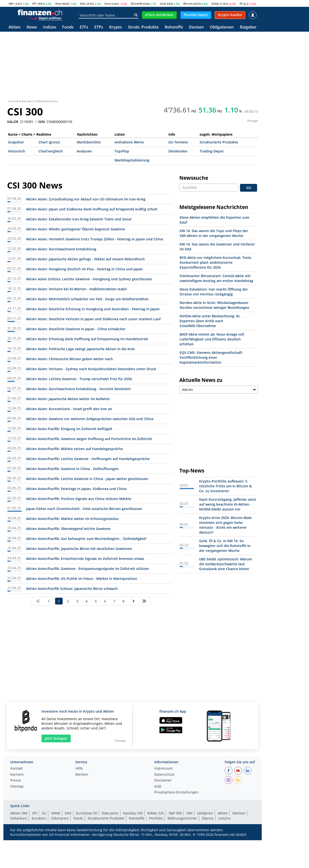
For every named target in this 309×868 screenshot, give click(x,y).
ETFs (84, 27)
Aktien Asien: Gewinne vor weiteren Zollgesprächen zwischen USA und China (90, 419)
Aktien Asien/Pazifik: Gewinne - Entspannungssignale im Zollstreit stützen (87, 569)
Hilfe (79, 769)
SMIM (56, 813)
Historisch (17, 151)
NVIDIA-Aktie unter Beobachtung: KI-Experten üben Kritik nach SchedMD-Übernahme (210, 321)
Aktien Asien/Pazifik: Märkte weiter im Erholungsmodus (72, 519)
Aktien (14, 27)
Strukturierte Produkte (219, 142)
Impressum (164, 769)
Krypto (116, 27)
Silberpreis (60, 818)
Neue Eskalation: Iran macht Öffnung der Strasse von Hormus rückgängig (214, 292)
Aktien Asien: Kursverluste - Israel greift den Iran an (69, 409)
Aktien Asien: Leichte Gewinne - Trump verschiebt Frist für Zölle (79, 379)
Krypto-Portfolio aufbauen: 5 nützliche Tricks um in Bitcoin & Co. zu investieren (225, 486)
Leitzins (225, 818)
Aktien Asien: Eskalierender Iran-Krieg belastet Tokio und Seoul (79, 219)
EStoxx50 (136, 4)
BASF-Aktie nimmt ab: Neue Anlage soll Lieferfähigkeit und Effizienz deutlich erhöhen (212, 339)
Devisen (196, 27)
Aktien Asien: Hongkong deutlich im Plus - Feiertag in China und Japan (84, 269)
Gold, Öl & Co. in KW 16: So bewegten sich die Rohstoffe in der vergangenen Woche (225, 546)
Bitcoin (188, 4)
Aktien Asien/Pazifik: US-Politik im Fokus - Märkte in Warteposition (82, 579)
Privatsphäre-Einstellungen (176, 793)
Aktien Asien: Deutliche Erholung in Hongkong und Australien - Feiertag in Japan (93, 309)
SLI (44, 813)
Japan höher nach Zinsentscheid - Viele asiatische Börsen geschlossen (84, 509)
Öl (241, 4)
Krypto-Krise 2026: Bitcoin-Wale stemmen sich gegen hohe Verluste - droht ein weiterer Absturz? (225, 525)
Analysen (84, 151)
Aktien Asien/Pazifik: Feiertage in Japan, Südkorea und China (76, 489)
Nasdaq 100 (133, 813)
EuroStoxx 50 (87, 813)
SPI (34, 4)
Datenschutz (164, 775)
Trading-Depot (212, 151)
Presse (16, 781)
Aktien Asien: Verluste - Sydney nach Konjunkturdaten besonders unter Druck (91, 369)
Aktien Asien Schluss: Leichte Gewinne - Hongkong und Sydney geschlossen (89, 279)
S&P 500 (175, 813)
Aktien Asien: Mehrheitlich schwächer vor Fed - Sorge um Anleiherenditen (87, 299)
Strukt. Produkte (143, 27)
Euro (108, 4)
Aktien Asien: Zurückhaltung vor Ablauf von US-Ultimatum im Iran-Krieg (86, 199)
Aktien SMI (19, 813)
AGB (158, 787)
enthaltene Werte (129, 142)
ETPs (99, 27)
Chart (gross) (49, 142)
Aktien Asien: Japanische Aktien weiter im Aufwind (68, 399)
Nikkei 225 (156, 813)
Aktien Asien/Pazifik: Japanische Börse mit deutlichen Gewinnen (79, 549)
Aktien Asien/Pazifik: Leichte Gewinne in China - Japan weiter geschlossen (87, 479)
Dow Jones (110, 813)
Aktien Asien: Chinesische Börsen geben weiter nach (69, 359)
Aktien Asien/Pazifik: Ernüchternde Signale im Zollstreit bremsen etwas (85, 559)
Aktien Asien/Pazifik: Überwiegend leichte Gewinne (68, 529)
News (32, 27)
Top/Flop (122, 151)
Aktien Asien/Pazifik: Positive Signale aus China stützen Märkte (79, 499)
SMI (11, 4)
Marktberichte (89, 142)
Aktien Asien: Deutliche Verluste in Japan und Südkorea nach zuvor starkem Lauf (93, 319)
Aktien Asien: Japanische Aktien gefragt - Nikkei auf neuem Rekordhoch (85, 259)
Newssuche (194, 178)
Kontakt (16, 769)
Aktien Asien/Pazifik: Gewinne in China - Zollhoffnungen (72, 469)
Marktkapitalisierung (132, 160)
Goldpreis (205, 813)
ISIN (42, 122)
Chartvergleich (51, 151)
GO (249, 188)
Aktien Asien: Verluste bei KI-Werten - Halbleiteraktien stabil (76, 289)
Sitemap (17, 787)
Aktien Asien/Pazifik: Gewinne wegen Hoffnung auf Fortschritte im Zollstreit (89, 439)
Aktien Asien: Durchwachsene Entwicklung (61, 249)
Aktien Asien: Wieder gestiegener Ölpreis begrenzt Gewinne (76, 229)
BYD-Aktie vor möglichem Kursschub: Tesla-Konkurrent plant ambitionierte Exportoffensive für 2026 (216, 262)
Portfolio (156, 818)
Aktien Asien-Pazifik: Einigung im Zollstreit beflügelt (69, 429)
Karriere (17, 775)
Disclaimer (163, 781)
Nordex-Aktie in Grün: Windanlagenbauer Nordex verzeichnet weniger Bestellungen (214, 305)
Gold (163, 4)
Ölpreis (208, 818)
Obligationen (222, 27)
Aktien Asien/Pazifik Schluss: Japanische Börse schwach (72, 589)
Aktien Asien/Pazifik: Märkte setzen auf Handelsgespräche (74, 449)
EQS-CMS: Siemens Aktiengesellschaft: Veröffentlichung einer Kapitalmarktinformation (211, 357)
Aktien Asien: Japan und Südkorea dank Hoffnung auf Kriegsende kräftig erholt (92, 209)
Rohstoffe (174, 27)
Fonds (68, 27)
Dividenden (178, 151)
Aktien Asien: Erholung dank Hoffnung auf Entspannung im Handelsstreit (87, 339)
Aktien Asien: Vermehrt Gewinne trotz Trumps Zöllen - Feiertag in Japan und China (95, 239)
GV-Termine (178, 142)
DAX (83, 4)
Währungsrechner (182, 818)
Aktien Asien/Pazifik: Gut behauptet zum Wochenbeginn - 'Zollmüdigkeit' (87, 539)
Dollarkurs (19, 818)
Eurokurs (39, 818)
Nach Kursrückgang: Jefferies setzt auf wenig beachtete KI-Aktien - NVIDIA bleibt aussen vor (228, 504)
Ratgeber (248, 27)
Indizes (50, 27)
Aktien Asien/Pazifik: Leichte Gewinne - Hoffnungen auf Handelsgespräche (88, 459)
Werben (82, 775)
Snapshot (16, 142)
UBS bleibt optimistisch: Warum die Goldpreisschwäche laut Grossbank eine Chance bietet (226, 564)
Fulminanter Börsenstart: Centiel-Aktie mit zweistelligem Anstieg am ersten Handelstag (216, 278)
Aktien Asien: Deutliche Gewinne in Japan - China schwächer (76, 329)
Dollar (216, 4)
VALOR (13, 122)
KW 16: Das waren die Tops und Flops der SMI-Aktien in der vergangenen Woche (214, 233)
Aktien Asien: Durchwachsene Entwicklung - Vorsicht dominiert (78, 389)
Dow (58, 4)
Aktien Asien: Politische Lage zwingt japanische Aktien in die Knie (80, 349)
